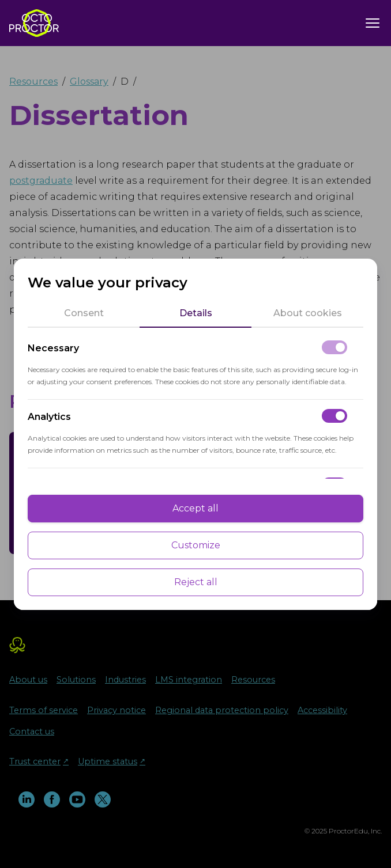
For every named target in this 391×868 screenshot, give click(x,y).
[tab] (84, 313)
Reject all (196, 582)
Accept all (195, 508)
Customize (196, 545)
